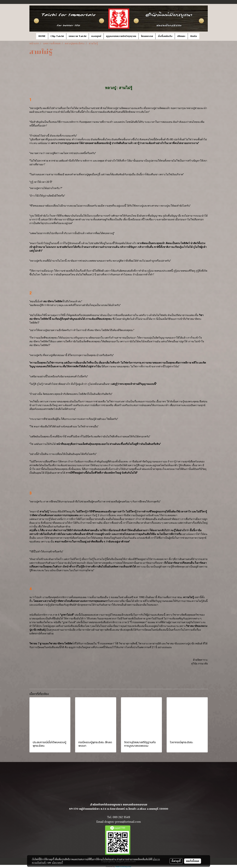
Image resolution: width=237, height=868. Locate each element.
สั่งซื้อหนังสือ (165, 36)
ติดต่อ (194, 36)
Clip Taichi (57, 36)
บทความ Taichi (78, 36)
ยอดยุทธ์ (96, 36)
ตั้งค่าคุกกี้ (176, 861)
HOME (42, 36)
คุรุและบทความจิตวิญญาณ (121, 36)
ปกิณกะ (181, 36)
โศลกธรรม (147, 36)
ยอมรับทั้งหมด (193, 861)
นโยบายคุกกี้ (57, 863)
